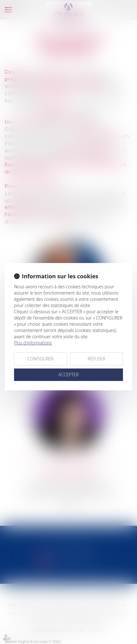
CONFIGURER (40, 359)
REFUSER (97, 359)
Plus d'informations (33, 343)
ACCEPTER (68, 375)
